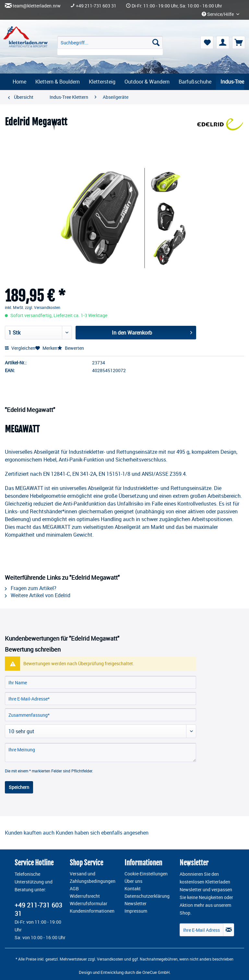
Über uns (133, 881)
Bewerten (71, 348)
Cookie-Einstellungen (146, 874)
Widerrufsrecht (85, 896)
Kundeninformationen (92, 911)
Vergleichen (20, 348)
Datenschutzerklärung (147, 896)
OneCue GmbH (156, 972)
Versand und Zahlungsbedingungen (93, 877)
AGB (74, 889)
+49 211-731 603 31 (96, 6)
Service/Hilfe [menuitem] (218, 14)
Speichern (19, 787)
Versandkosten (110, 959)
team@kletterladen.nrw (37, 6)
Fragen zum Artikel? (31, 588)
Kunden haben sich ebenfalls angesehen (102, 833)
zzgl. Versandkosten (43, 307)
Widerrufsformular (89, 904)
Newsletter (136, 904)
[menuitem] (110, 46)
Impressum (136, 911)
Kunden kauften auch (30, 833)
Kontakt (133, 889)
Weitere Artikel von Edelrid (38, 595)
